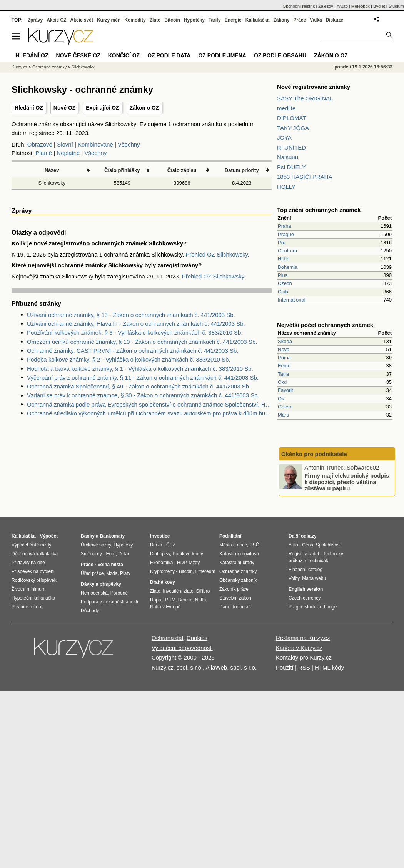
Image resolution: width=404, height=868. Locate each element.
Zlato (155, 20)
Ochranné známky (49, 67)
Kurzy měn (109, 20)
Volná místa (110, 565)
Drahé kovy (163, 582)
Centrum (287, 251)
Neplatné (68, 153)
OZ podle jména (222, 55)
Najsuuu (288, 157)
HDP (182, 563)
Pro (282, 242)
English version (306, 589)
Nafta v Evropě (165, 607)
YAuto (342, 6)
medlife (286, 108)
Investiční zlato (178, 591)
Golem (285, 407)
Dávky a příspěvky (101, 584)
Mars (283, 415)
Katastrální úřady (237, 563)
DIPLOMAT (292, 118)
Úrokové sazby (96, 545)
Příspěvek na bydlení (33, 571)
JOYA (284, 137)
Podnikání (230, 536)
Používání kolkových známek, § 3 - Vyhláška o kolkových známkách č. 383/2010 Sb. (135, 332)
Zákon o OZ (144, 108)
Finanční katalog (306, 570)
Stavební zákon (235, 598)
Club (283, 292)
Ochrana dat (168, 638)
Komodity (135, 20)
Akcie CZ (56, 20)
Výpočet (49, 536)
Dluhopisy (160, 554)
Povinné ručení (27, 607)
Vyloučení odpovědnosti (182, 648)
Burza (156, 545)
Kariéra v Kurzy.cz (299, 648)
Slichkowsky (52, 183)
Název (52, 170)
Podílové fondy (188, 554)
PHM (170, 600)
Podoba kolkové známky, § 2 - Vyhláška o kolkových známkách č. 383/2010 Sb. (129, 359)
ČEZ (171, 545)
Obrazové (40, 144)
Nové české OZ (78, 55)
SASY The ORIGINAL (305, 98)
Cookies (197, 638)
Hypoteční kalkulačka (33, 598)
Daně (225, 607)
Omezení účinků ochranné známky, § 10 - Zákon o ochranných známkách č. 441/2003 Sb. (142, 342)
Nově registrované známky (314, 87)
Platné (44, 153)
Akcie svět (82, 20)
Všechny (129, 144)
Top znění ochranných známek (319, 210)
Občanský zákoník (238, 580)
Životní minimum (28, 589)
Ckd (282, 382)
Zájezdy (326, 6)
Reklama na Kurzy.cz (303, 638)
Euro (111, 554)
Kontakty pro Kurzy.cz (304, 657)
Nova (284, 349)
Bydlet (379, 6)
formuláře (243, 607)
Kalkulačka (258, 20)
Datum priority (242, 170)
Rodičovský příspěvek (34, 580)
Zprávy (35, 20)
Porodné (119, 593)
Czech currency (305, 598)
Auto (293, 545)
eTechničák (317, 561)
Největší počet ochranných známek (325, 325)
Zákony (281, 20)
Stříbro (203, 591)
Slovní (65, 144)
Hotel (284, 259)
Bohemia (288, 267)
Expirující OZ (102, 108)
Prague (286, 234)
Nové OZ (65, 108)
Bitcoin (172, 20)
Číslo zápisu (182, 170)
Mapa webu (314, 578)
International (292, 300)
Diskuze (335, 20)
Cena (308, 545)
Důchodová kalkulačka (35, 554)
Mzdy (194, 563)
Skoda (285, 341)
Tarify (215, 20)
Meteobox (361, 6)
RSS (304, 667)
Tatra (283, 374)
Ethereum (205, 571)
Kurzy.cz (19, 67)
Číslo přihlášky (122, 170)
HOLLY (286, 187)
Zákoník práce (234, 589)
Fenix (284, 366)
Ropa (156, 600)
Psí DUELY (291, 167)
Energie (233, 20)
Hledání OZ (29, 108)
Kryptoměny (162, 571)
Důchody (90, 611)
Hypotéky (194, 20)
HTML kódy (329, 667)
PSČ (255, 545)
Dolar (124, 554)
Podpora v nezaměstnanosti (109, 602)
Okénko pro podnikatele (314, 454)
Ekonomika (161, 563)
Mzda (112, 573)
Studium (396, 6)
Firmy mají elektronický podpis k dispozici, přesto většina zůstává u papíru (347, 482)
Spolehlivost (328, 545)
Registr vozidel (304, 554)
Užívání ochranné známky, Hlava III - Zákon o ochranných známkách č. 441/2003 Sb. (136, 324)
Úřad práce (92, 573)
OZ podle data (169, 55)
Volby (294, 578)
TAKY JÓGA (293, 128)
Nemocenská (94, 593)
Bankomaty (112, 536)
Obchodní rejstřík (299, 6)
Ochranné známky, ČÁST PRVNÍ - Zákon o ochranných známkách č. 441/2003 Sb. (133, 351)
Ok (281, 399)
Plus (283, 275)
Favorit (285, 390)
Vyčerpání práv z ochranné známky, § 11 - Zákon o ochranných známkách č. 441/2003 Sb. (143, 377)
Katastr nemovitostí (239, 554)
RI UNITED (291, 147)
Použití (285, 667)
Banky (88, 536)
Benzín (185, 600)
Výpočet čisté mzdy (31, 545)
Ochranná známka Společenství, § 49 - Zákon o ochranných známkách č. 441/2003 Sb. (139, 386)
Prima (284, 357)
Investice (160, 536)
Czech (285, 283)
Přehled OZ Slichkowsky (216, 254)
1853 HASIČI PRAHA (305, 177)
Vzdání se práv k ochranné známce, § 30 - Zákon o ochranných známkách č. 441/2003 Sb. (143, 395)
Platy (125, 573)
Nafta (201, 600)
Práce (300, 20)
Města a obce (233, 545)
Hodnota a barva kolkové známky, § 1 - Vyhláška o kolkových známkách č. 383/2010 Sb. (140, 369)
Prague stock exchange (313, 607)
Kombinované (95, 144)
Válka (316, 20)
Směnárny (91, 554)
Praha (285, 226)
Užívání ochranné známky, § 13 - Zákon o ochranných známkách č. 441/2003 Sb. (131, 315)
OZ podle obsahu (280, 55)
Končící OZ (124, 55)
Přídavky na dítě (28, 563)
